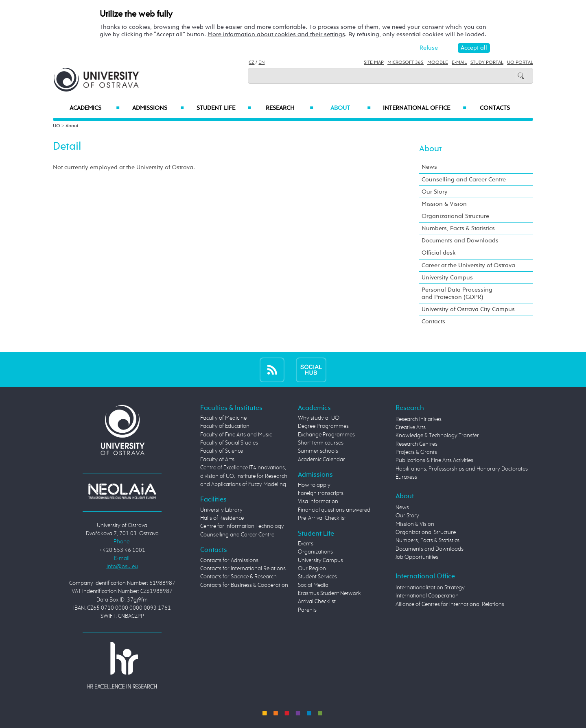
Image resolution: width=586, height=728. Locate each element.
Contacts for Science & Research (238, 577)
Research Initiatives (419, 419)
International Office (425, 108)
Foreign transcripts (321, 493)
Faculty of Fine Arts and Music (236, 435)
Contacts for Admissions (229, 560)
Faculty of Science (222, 451)
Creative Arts (411, 427)
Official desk (439, 253)
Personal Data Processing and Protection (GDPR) (457, 293)
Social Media (313, 585)
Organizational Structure (455, 216)
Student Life (224, 108)
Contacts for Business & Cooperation (244, 585)
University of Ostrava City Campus (468, 309)
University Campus (447, 278)
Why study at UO (319, 418)
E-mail (459, 63)
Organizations (315, 552)
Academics (95, 108)
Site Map (374, 63)
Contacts (495, 108)
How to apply (314, 485)
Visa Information (318, 501)
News (429, 167)
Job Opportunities (417, 557)
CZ (251, 63)
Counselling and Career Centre (464, 180)
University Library (221, 510)
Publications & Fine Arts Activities (434, 460)
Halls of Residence (222, 518)
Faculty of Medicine (223, 418)
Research (289, 108)
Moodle (438, 63)
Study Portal (487, 63)
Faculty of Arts (217, 460)
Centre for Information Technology (242, 526)
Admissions (158, 108)
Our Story (435, 192)
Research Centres (417, 444)
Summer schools (318, 451)
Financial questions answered (334, 510)
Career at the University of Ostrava (468, 265)
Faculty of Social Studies (229, 443)
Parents (307, 610)
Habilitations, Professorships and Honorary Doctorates (462, 469)
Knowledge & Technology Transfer (437, 436)
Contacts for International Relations (243, 569)
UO (57, 126)
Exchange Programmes (326, 435)
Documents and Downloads (460, 241)
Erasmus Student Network (329, 593)
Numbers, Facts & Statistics (458, 228)
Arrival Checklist (317, 602)
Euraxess (406, 477)
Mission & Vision (444, 204)
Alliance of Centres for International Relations (450, 604)
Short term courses (321, 443)
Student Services (317, 577)
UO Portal (520, 63)
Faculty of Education (225, 426)
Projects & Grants (416, 452)
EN (261, 63)
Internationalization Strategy (430, 588)
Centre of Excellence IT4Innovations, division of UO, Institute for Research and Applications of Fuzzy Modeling (244, 476)
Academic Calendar (321, 460)
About (351, 108)
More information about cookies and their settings (276, 34)
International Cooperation (427, 596)
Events (306, 544)
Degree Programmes (323, 426)
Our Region (312, 569)
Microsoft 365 (406, 63)
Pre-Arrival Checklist (322, 518)
